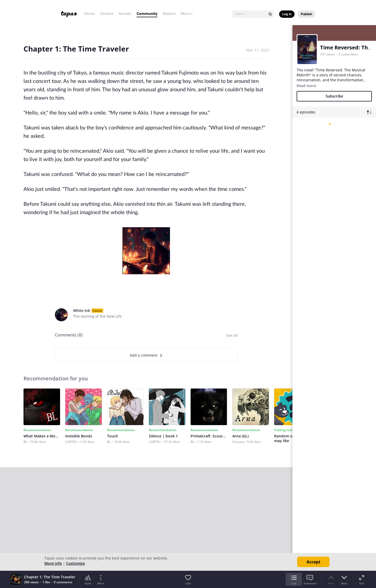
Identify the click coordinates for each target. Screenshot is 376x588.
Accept (313, 562)
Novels (125, 13)
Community (147, 13)
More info (53, 563)
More (187, 13)
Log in (287, 14)
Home (90, 13)
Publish (306, 14)
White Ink (82, 310)
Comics (107, 13)
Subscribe (334, 96)
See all (232, 335)
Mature (169, 13)
